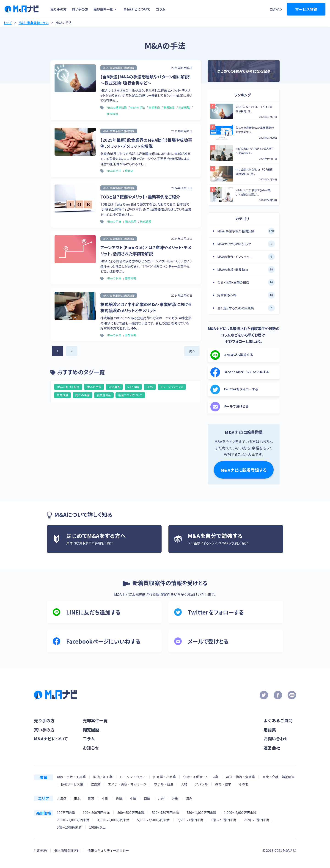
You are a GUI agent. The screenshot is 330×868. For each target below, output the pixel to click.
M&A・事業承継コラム (34, 23)
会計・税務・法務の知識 (246, 282)
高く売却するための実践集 (246, 308)
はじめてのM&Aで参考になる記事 (244, 71)
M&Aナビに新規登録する (244, 470)
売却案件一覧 (106, 9)
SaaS (150, 387)
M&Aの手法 (94, 387)
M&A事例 (114, 387)
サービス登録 (306, 9)
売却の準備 (82, 395)
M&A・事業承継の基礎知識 (246, 231)
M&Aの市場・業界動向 (246, 270)
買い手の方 (80, 9)
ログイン (276, 9)
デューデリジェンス (172, 387)
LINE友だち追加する (232, 355)
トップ (8, 23)
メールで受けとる (229, 407)
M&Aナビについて (137, 9)
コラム (161, 9)
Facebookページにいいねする (240, 372)
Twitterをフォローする (234, 389)
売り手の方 (58, 9)
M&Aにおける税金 (68, 387)
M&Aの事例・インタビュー (246, 257)
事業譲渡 (62, 395)
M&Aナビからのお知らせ (246, 244)
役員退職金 (104, 395)
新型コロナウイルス (130, 395)
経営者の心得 (246, 295)
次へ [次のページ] (192, 351)
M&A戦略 (133, 387)
